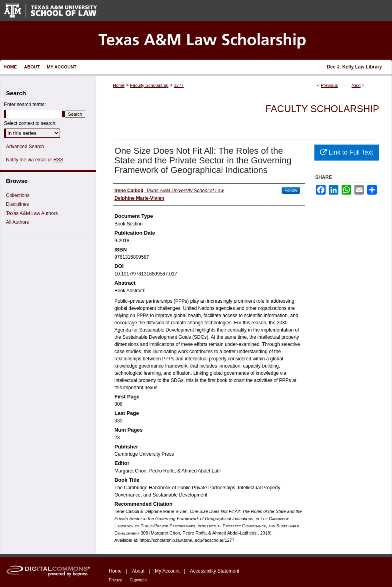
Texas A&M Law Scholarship (196, 40)
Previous (329, 85)
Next (356, 85)
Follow (291, 190)
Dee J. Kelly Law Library (354, 67)
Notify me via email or (35, 160)
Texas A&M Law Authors (32, 213)
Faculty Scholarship (149, 85)
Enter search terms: (25, 105)
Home (119, 85)
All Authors (17, 222)
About (138, 571)
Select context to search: (30, 123)
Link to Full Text (347, 152)
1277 (179, 85)
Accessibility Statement (215, 571)
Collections (18, 195)
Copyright (138, 580)
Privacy (115, 580)
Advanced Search (25, 147)
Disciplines (17, 204)
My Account (167, 571)
